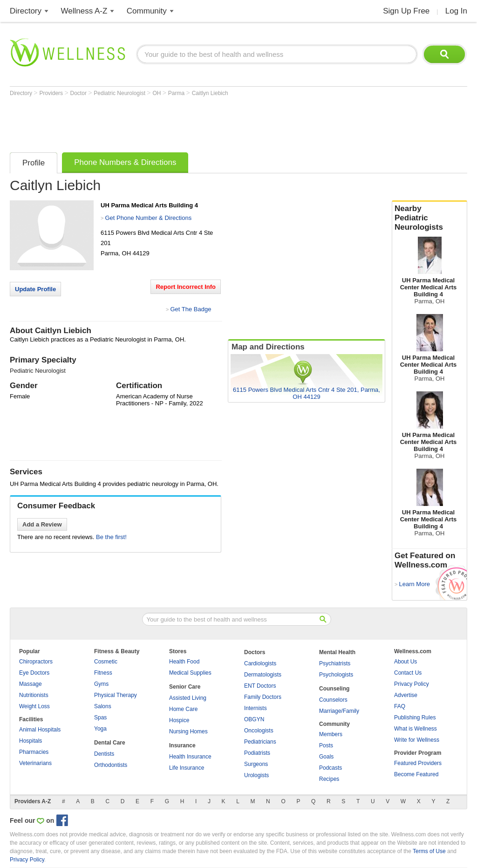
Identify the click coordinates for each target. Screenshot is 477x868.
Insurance (182, 745)
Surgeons (256, 764)
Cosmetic (106, 662)
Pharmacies (34, 752)
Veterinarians (35, 763)
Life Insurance (187, 768)
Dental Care (110, 743)
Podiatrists (257, 753)
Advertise (406, 695)
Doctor (79, 93)
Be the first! (111, 537)
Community (147, 11)
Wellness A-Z (84, 11)
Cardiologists (260, 663)
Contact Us (408, 673)
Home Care (183, 709)
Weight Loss (34, 706)
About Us (405, 662)
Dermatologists (263, 675)
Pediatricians (260, 742)
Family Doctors (263, 697)
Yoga (100, 729)
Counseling (334, 689)
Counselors (333, 700)
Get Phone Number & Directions (148, 218)
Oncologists (259, 731)
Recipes (329, 779)
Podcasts (330, 768)
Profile (34, 163)
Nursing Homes (188, 731)
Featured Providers (418, 763)
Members (331, 734)
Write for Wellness (417, 740)
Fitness (103, 673)
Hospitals (31, 741)
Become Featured (416, 774)
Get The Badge (191, 309)
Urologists (256, 775)
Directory (26, 11)
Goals (326, 757)
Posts (326, 745)
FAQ (400, 706)
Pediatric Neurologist (120, 93)
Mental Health (337, 652)
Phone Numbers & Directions (125, 162)
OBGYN (254, 719)
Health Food (184, 662)
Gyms (101, 684)
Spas (100, 718)
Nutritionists (34, 695)
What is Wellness (416, 729)
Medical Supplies (190, 673)
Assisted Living (188, 698)
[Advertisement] (179, 122)
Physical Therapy (116, 695)
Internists (256, 708)
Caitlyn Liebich (210, 93)
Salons (103, 706)
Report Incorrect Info (186, 287)
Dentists (104, 754)
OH (157, 93)
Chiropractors (36, 662)
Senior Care (185, 687)
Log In (456, 11)
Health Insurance (190, 757)
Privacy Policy (412, 684)
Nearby (429, 218)
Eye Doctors (34, 673)
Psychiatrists (335, 663)
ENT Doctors (260, 686)
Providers (52, 93)
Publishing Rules (415, 718)
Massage (31, 684)
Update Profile (35, 289)
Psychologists (336, 675)
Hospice (179, 720)
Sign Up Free (406, 11)
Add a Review (42, 524)
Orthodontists (111, 765)
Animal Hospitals (40, 730)
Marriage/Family (339, 711)
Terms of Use (429, 851)
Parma (177, 93)
